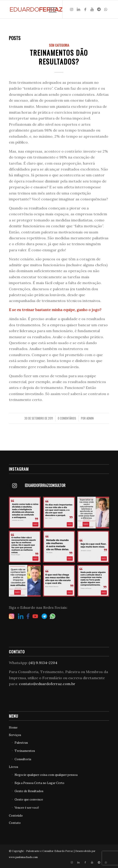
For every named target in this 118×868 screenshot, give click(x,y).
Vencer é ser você (27, 808)
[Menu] (50, 9)
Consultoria (23, 759)
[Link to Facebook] (85, 9)
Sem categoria (59, 45)
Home (13, 728)
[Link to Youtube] (92, 9)
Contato (15, 823)
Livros (14, 767)
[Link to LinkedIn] (78, 9)
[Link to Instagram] (72, 9)
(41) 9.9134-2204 (43, 663)
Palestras (21, 743)
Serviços (15, 735)
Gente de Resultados (29, 791)
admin (90, 418)
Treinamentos (25, 751)
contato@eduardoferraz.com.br (47, 684)
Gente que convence (29, 800)
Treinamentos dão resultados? (59, 57)
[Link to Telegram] (99, 9)
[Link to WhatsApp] (106, 9)
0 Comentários (67, 418)
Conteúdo (16, 816)
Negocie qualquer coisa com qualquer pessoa (46, 775)
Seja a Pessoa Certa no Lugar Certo (39, 783)
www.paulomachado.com (23, 857)
